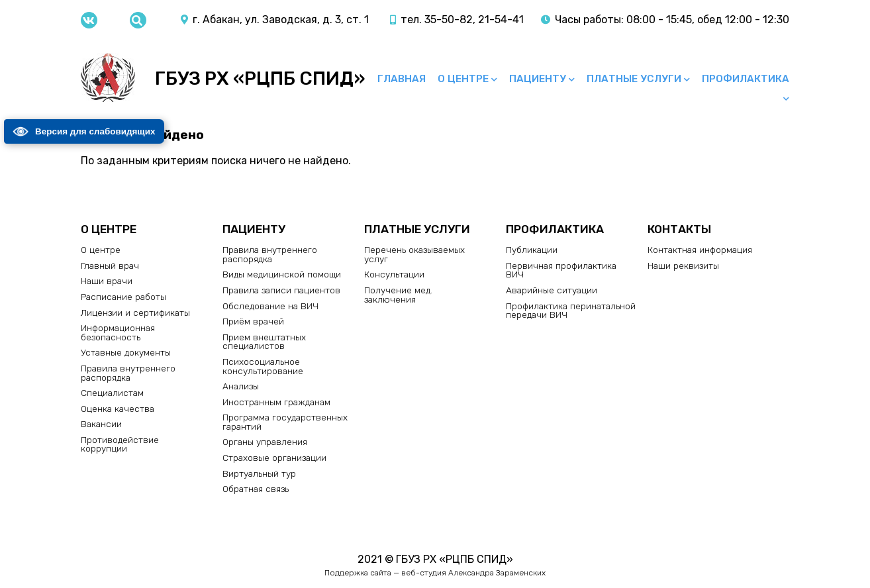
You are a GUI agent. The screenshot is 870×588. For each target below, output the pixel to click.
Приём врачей (253, 321)
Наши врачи (107, 281)
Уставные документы (126, 352)
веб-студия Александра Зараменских (473, 573)
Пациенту (538, 79)
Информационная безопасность (118, 332)
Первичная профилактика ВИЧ (561, 270)
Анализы (241, 386)
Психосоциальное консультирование (263, 366)
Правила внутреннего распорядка (128, 373)
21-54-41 (501, 20)
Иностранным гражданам (276, 402)
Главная (402, 79)
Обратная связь (256, 489)
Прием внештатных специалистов (264, 342)
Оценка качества (118, 409)
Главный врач (110, 266)
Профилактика (746, 79)
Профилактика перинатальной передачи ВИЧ (571, 311)
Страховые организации (274, 458)
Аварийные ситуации (552, 290)
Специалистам (112, 393)
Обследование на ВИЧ (270, 306)
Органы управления (265, 442)
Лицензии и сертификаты (135, 313)
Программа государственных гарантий (285, 422)
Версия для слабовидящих (86, 132)
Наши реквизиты (683, 266)
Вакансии (101, 424)
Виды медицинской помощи (282, 274)
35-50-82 (449, 20)
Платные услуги (634, 79)
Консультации (394, 274)
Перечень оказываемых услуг (414, 254)
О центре (463, 79)
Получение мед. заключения (398, 295)
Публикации (532, 250)
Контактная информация (700, 250)
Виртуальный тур (259, 473)
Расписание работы (123, 297)
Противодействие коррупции (120, 444)
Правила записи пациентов (281, 290)
